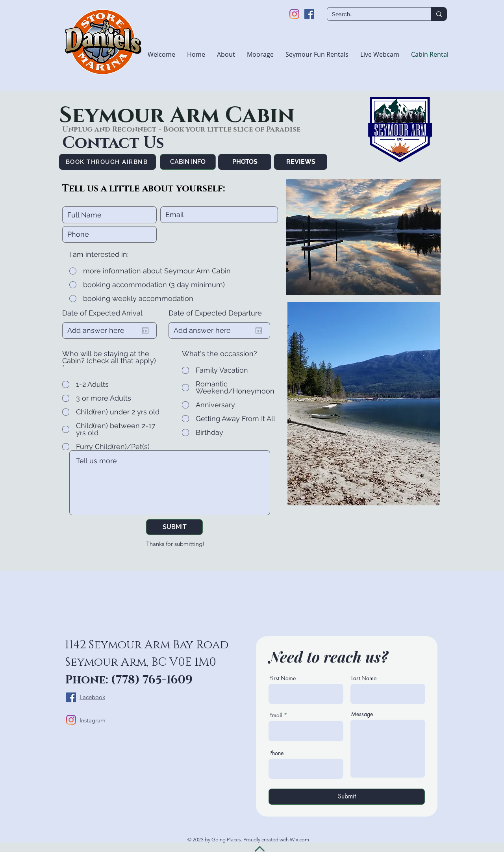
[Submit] (347, 797)
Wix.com (299, 840)
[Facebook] (309, 14)
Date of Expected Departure (215, 313)
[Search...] (373, 15)
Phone (276, 753)
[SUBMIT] (174, 527)
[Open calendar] (145, 330)
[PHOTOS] (245, 162)
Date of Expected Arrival (102, 313)
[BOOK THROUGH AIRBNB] (107, 162)
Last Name (364, 678)
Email (276, 715)
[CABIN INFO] (188, 162)
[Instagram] (294, 14)
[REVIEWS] (301, 162)
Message (362, 714)
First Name (283, 678)
